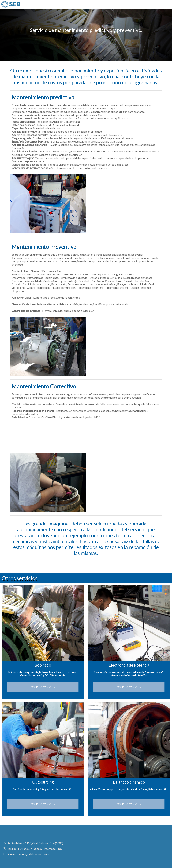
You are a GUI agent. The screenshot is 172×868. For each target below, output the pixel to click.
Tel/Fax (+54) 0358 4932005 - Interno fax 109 (33, 849)
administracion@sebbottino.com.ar (27, 854)
